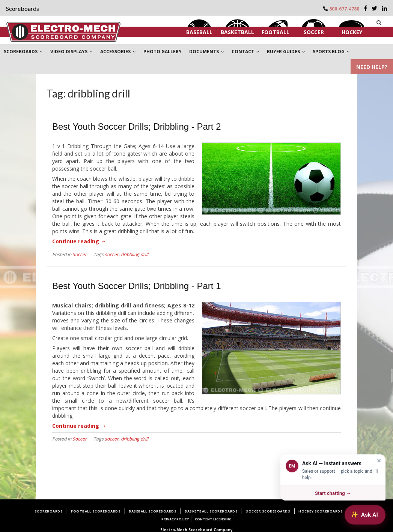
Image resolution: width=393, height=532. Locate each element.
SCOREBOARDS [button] (23, 52)
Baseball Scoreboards (153, 511)
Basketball (237, 32)
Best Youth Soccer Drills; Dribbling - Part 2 (137, 127)
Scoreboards (49, 511)
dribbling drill (135, 254)
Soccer (314, 32)
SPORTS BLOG (331, 52)
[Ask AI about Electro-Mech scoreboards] (365, 515)
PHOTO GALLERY (163, 52)
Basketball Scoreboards (211, 511)
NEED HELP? (372, 67)
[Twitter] (374, 8)
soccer (112, 254)
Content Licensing (213, 519)
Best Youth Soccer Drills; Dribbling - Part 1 (137, 286)
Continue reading (79, 241)
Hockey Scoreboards (321, 511)
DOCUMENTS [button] (207, 52)
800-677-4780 (344, 9)
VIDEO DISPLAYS (72, 52)
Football (276, 32)
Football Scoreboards (96, 511)
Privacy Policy (175, 519)
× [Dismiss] (379, 461)
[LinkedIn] (384, 8)
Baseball (199, 32)
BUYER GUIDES (286, 52)
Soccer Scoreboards (268, 511)
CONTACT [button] (245, 52)
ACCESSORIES (118, 52)
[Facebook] (365, 8)
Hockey (352, 32)
